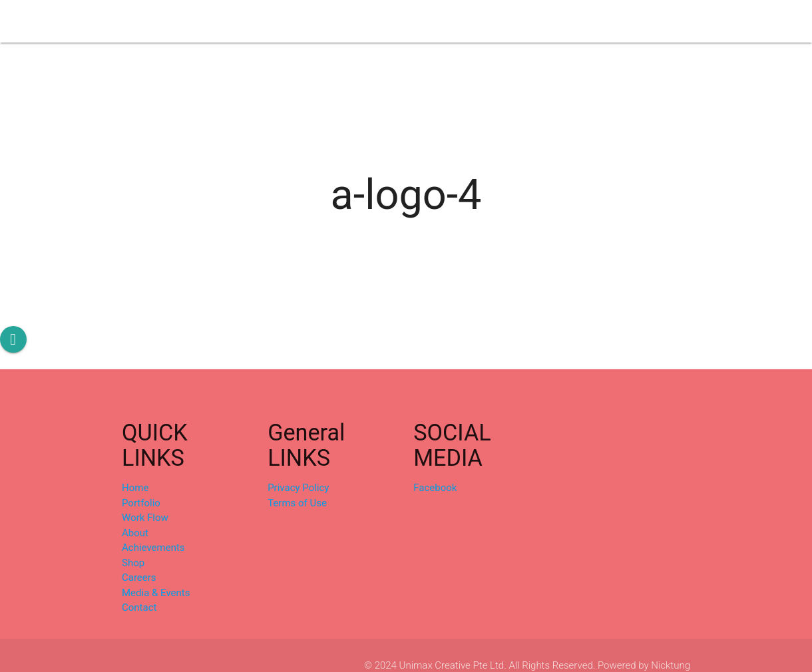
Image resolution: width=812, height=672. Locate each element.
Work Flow (288, 21)
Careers (520, 21)
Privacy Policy (298, 488)
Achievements (409, 21)
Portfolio (225, 21)
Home (135, 488)
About (344, 21)
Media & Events (591, 21)
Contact (663, 21)
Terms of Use (297, 503)
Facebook (435, 488)
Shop (471, 21)
